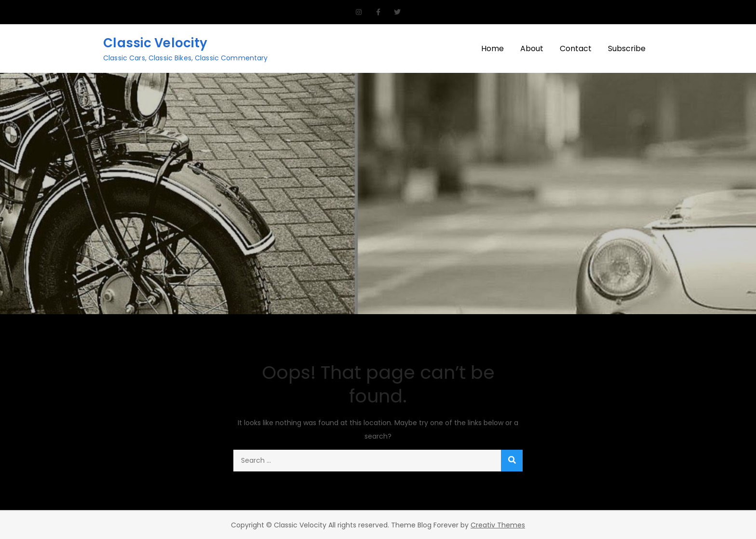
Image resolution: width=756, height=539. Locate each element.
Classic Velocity (155, 43)
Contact (576, 48)
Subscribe (627, 48)
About (532, 48)
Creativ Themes (498, 525)
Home (493, 48)
